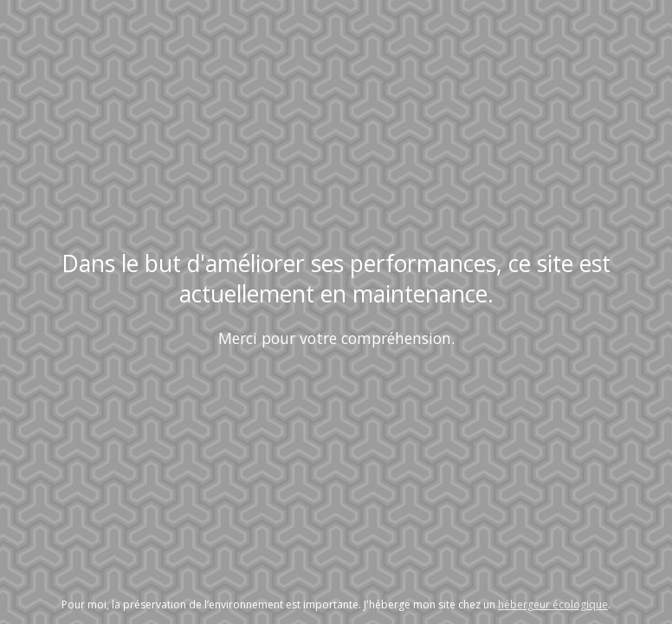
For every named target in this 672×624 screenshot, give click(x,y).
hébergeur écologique (553, 604)
